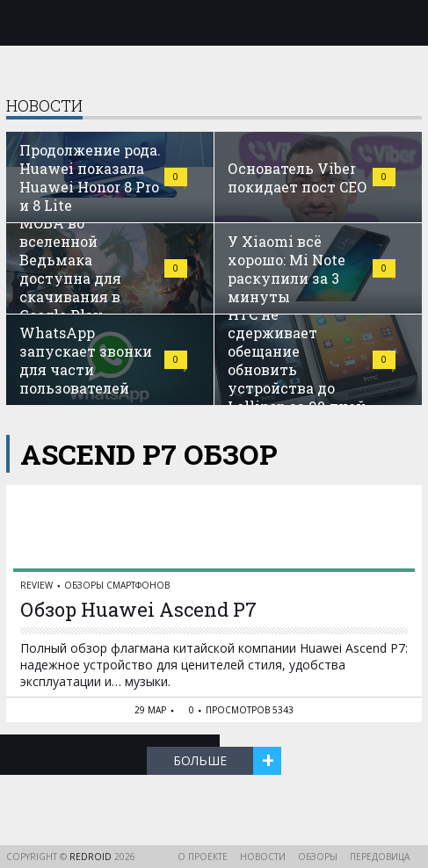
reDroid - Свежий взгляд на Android (214, 22)
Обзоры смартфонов (117, 585)
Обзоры (318, 857)
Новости (263, 857)
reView (36, 585)
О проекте (203, 857)
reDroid (92, 857)
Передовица (380, 857)
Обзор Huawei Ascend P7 (138, 609)
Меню (24, 23)
